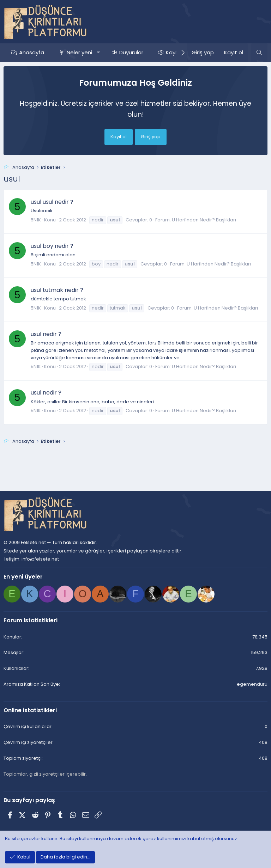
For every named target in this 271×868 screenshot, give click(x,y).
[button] (98, 53)
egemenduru (252, 684)
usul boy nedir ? (52, 246)
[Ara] (259, 53)
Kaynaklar (178, 52)
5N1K (36, 220)
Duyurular (131, 52)
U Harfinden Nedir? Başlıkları (204, 220)
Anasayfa (32, 52)
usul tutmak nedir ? (57, 290)
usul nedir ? (46, 334)
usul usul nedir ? (52, 202)
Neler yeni (79, 52)
